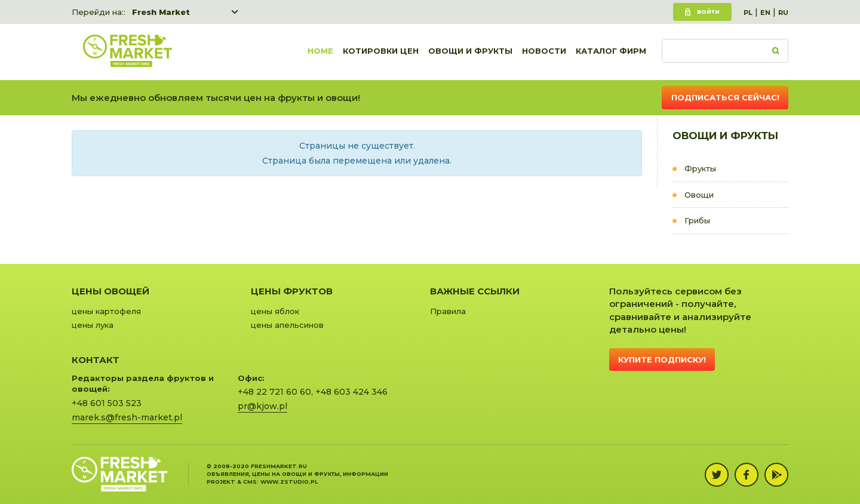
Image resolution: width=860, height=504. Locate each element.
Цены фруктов (292, 291)
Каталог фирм (611, 52)
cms (250, 482)
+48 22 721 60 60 (274, 392)
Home (320, 52)
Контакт (96, 360)
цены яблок (275, 311)
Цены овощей (110, 291)
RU (783, 13)
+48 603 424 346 (351, 392)
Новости (544, 52)
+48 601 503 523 (107, 403)
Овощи (699, 195)
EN (765, 13)
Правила (448, 311)
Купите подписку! (662, 359)
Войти (708, 12)
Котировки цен (381, 52)
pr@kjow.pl (262, 406)
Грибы (697, 220)
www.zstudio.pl (289, 482)
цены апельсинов (287, 325)
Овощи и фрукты (470, 52)
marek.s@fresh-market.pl (127, 417)
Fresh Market (161, 12)
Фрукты (700, 168)
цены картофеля (106, 311)
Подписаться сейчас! (725, 97)
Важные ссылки (475, 291)
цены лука (93, 325)
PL (748, 13)
